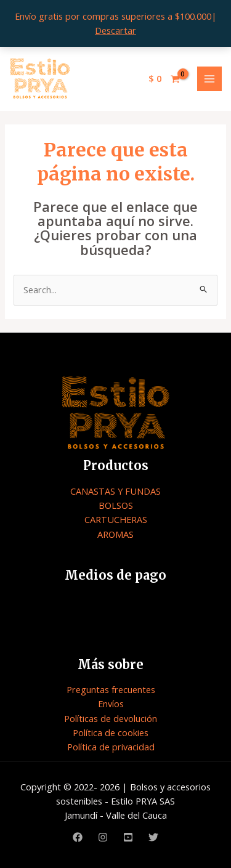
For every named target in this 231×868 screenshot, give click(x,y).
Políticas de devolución (111, 718)
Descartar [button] (115, 30)
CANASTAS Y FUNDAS (115, 491)
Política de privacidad (111, 747)
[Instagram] (103, 837)
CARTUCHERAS (116, 519)
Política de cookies (111, 732)
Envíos (111, 704)
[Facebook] (78, 837)
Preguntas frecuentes (111, 689)
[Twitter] (153, 837)
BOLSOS (116, 505)
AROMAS (115, 534)
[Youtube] (128, 837)
